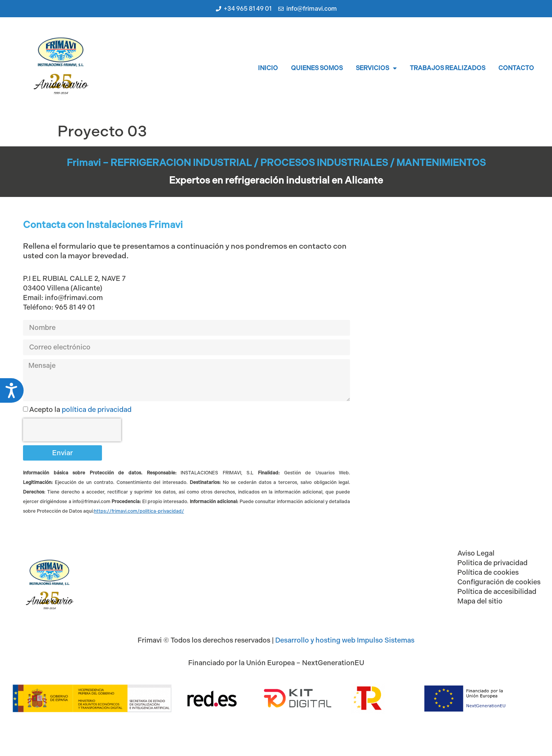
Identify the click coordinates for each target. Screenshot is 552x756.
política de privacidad (97, 410)
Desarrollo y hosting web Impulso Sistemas (345, 640)
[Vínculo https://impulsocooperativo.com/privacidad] (139, 511)
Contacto (516, 68)
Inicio (268, 68)
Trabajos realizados (448, 68)
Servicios (376, 68)
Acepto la (80, 410)
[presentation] (72, 430)
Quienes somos (317, 68)
